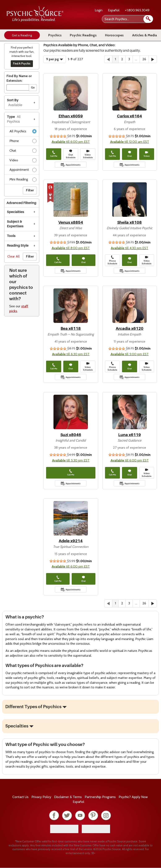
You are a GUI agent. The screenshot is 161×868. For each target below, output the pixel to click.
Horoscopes (114, 35)
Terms (68, 797)
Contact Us (20, 797)
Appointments (73, 165)
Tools (11, 236)
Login (99, 10)
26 (144, 59)
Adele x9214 (71, 541)
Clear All (14, 256)
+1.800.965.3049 (137, 10)
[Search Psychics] (127, 19)
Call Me (54, 154)
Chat (23, 151)
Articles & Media (144, 35)
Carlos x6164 (129, 116)
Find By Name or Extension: (19, 78)
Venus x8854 (71, 222)
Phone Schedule (112, 260)
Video (23, 161)
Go (33, 87)
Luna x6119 (130, 435)
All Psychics (23, 132)
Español (114, 10)
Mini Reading (23, 180)
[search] (148, 19)
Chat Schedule (71, 154)
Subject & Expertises (15, 224)
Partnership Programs (100, 797)
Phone (23, 142)
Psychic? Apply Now (133, 797)
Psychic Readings (83, 35)
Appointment (23, 170)
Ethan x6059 (71, 116)
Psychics (55, 35)
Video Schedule (88, 154)
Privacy (41, 797)
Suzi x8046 (71, 435)
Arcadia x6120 (130, 328)
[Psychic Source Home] (35, 21)
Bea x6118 (71, 328)
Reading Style (18, 246)
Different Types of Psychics (33, 707)
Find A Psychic (22, 63)
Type (14, 119)
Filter (30, 190)
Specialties (16, 212)
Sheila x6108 (129, 222)
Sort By (15, 103)
